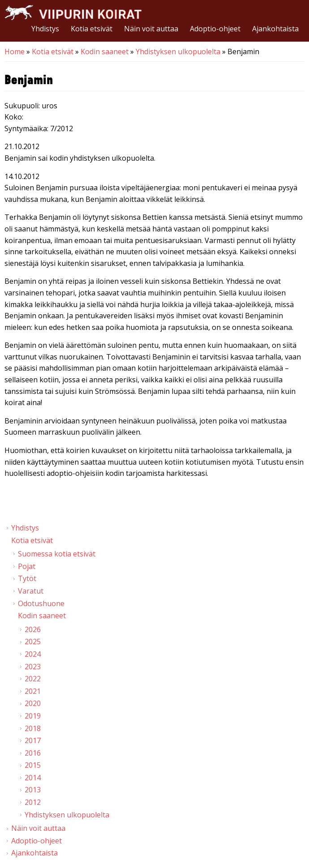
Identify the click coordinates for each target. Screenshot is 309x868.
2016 (33, 753)
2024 (33, 654)
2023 (33, 667)
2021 (33, 691)
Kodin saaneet (105, 51)
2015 (33, 765)
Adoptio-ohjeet (215, 29)
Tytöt (27, 578)
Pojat (27, 566)
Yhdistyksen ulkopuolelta (178, 51)
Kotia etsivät (92, 29)
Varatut (31, 591)
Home (15, 51)
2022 (33, 679)
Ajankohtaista (275, 29)
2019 (33, 716)
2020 (33, 703)
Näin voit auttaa (151, 29)
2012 (33, 802)
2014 (33, 778)
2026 (33, 629)
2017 (33, 740)
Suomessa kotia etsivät (57, 554)
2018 (33, 728)
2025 (33, 641)
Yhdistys (45, 29)
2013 (33, 790)
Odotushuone (41, 603)
